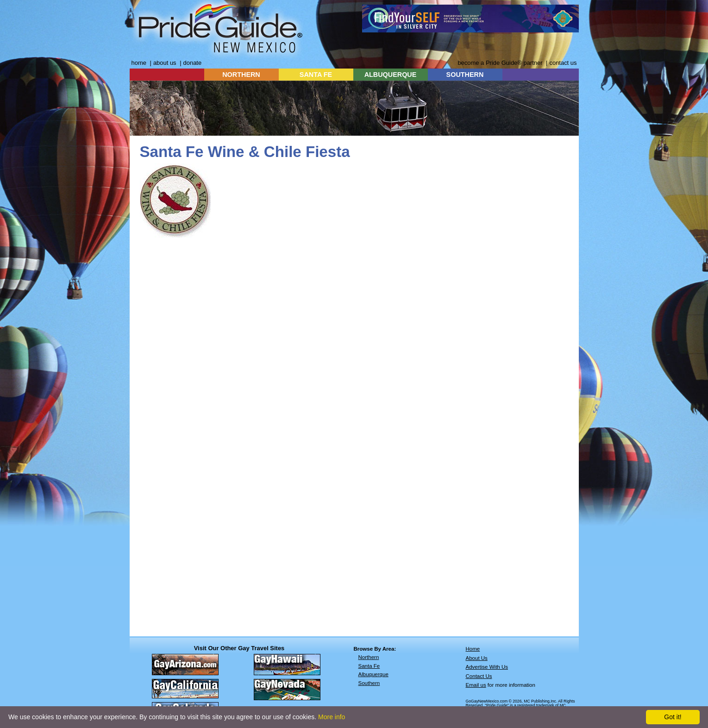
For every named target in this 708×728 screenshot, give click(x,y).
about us (165, 63)
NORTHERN (241, 75)
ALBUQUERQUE (391, 75)
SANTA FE (316, 75)
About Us (477, 658)
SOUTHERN (465, 75)
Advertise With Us (487, 667)
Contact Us (479, 676)
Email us (476, 685)
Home (473, 649)
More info (332, 717)
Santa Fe (369, 666)
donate (193, 63)
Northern (369, 657)
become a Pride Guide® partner (500, 63)
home (139, 63)
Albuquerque (373, 674)
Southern (369, 683)
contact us (563, 63)
